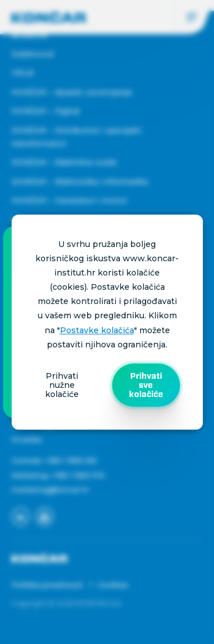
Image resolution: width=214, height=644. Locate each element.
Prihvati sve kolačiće (146, 385)
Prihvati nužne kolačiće (62, 385)
